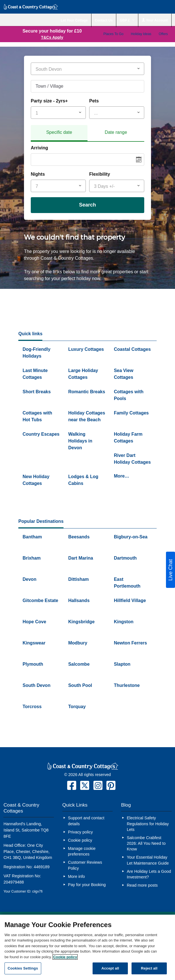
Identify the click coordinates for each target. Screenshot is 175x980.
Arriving (39, 148)
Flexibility (100, 174)
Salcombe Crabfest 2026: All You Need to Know (146, 843)
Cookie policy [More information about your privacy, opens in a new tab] (65, 957)
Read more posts (142, 885)
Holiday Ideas (141, 34)
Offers (163, 34)
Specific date (59, 132)
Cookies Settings (23, 968)
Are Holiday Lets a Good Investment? (149, 874)
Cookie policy (80, 840)
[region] (88, 947)
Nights (38, 174)
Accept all (110, 968)
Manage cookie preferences (82, 851)
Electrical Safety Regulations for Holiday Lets (148, 824)
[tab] (59, 133)
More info (76, 876)
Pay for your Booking (87, 885)
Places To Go (113, 34)
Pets (94, 101)
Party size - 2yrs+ (49, 101)
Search (88, 205)
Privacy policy (80, 832)
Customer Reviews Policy (85, 865)
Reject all (149, 968)
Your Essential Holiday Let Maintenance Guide (148, 860)
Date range (116, 132)
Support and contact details (86, 821)
